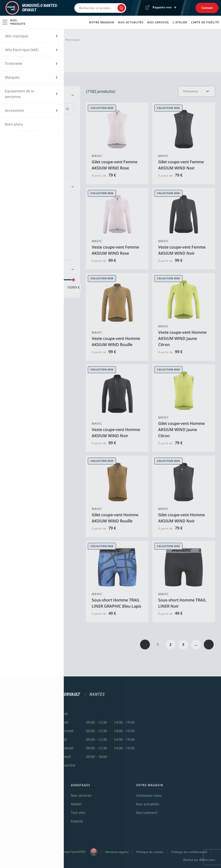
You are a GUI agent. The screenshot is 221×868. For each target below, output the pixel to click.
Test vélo (78, 813)
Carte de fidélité (205, 22)
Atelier (76, 804)
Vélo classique (18, 795)
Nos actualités (131, 22)
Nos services (158, 22)
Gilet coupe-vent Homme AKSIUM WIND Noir (182, 518)
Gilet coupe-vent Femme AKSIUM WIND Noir (181, 165)
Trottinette (15, 813)
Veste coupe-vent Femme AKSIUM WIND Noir (182, 250)
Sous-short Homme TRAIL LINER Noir (182, 603)
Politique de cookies (150, 852)
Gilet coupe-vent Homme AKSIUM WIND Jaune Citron (182, 430)
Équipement (16, 821)
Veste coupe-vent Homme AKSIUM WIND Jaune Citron (182, 338)
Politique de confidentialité (189, 852)
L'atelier (180, 22)
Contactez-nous (149, 795)
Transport (52, 40)
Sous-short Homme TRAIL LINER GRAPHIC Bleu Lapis (117, 603)
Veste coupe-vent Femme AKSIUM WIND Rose (115, 250)
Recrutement (147, 813)
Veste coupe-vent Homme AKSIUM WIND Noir (116, 433)
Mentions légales (117, 852)
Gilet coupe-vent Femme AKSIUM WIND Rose (115, 165)
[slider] (13, 280)
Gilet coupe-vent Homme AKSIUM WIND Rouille (115, 518)
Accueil (11, 40)
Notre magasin (102, 22)
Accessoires (31, 40)
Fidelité (77, 821)
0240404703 (16, 728)
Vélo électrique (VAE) (23, 804)
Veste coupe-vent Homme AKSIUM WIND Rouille (116, 341)
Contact (207, 8)
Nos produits (14, 22)
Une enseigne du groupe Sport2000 (67, 852)
